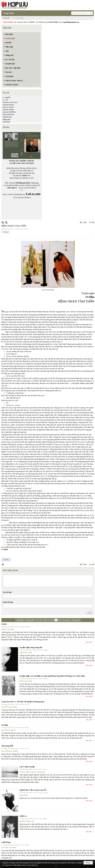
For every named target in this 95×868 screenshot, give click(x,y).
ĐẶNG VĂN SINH (8, 629)
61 (49, 620)
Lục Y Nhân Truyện (27, 767)
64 (60, 620)
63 (56, 620)
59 (41, 620)
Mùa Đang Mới (7, 746)
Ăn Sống (5, 725)
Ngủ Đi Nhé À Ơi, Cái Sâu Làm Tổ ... (33, 790)
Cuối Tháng (6, 842)
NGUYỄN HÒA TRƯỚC (10, 751)
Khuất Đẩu (6, 122)
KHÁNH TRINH (8, 110)
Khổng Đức (7, 119)
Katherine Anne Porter (10, 102)
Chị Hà (4, 624)
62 (52, 620)
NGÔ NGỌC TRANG (9, 730)
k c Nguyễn (7, 97)
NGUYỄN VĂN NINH (9, 848)
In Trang (3, 564)
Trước (84, 222)
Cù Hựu (22, 772)
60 (45, 620)
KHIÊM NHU (7, 117)
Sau (90, 222)
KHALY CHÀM (8, 107)
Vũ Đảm (6, 232)
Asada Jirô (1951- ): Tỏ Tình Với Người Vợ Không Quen (23, 702)
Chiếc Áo (23, 816)
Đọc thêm (89, 642)
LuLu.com (35, 183)
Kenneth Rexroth (8, 105)
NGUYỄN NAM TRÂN (9, 707)
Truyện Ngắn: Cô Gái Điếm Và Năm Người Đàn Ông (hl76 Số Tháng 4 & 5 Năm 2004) (52, 676)
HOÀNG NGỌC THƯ (27, 821)
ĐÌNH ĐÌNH (24, 795)
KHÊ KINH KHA (9, 115)
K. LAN (5, 100)
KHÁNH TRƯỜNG (9, 112)
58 (37, 620)
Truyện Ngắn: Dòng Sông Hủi (31, 647)
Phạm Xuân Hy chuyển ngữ (35, 772)
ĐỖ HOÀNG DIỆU (26, 653)
